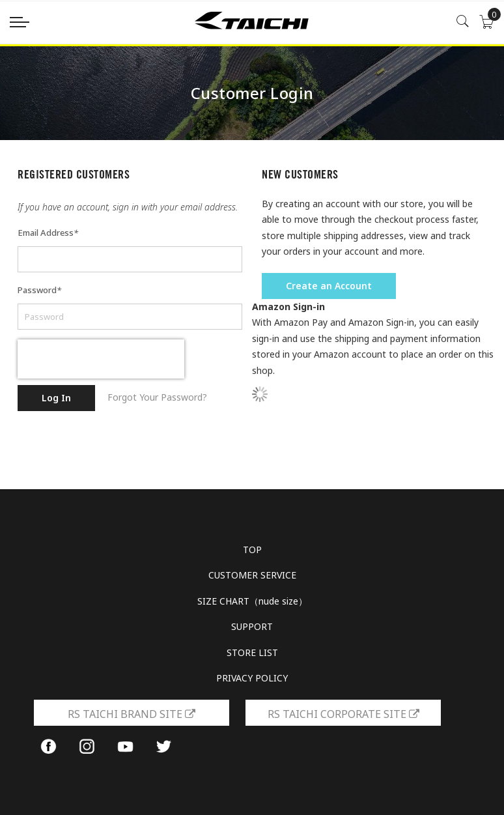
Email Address (48, 233)
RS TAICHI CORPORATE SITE (343, 714)
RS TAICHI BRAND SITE (132, 714)
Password (39, 290)
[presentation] (101, 359)
